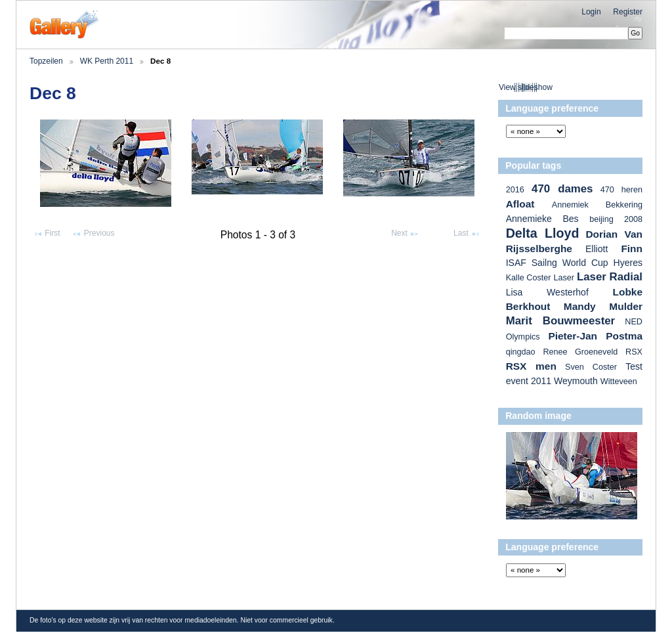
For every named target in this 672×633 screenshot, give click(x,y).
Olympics (523, 337)
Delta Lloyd (543, 233)
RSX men (531, 366)
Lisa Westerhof (547, 292)
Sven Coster (591, 367)
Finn (632, 249)
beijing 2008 (616, 219)
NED (634, 322)
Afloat (520, 204)
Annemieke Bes (542, 219)
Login (591, 12)
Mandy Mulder (603, 306)
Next (405, 234)
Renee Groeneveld (580, 352)
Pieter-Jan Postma (595, 336)
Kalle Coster (529, 278)
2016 (515, 190)
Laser (564, 278)
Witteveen (619, 382)
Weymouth (576, 381)
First (47, 234)
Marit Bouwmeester (561, 321)
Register (628, 12)
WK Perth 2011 (107, 61)
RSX (634, 352)
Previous (93, 234)
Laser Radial (610, 277)
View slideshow (526, 87)
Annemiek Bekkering (597, 205)
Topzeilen (46, 61)
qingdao (521, 352)
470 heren (621, 190)
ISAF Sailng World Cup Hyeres (574, 263)
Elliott (597, 249)
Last (467, 234)
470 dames (562, 189)
